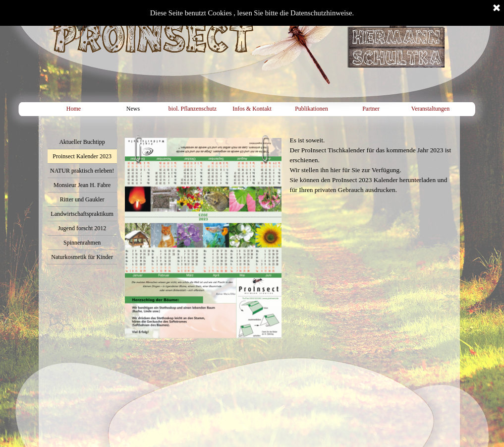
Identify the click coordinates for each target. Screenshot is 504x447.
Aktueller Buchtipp (82, 142)
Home (74, 109)
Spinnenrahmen (82, 243)
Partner (371, 109)
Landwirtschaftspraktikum (82, 214)
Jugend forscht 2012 (82, 228)
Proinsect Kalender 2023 (82, 156)
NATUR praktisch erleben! (82, 171)
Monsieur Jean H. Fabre (82, 185)
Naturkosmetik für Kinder (82, 257)
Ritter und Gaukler (82, 199)
